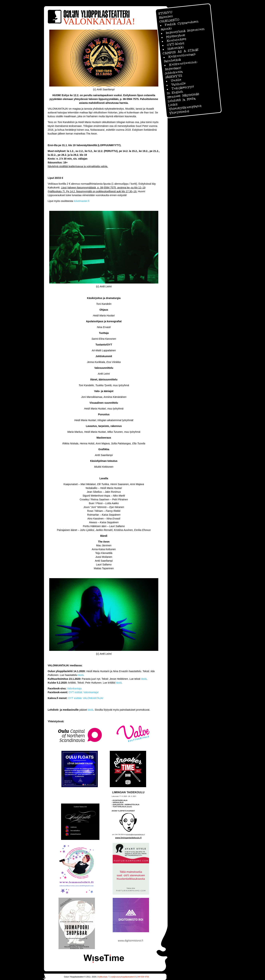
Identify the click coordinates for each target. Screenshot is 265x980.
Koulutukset (176, 40)
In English (175, 92)
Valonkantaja (74, 688)
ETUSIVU (165, 13)
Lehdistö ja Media (182, 100)
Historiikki (175, 48)
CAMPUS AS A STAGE (180, 52)
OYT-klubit (175, 44)
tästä (81, 675)
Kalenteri (166, 17)
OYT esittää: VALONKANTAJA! (86, 698)
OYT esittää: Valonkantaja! (84, 692)
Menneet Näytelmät (183, 96)
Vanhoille (178, 84)
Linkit (173, 105)
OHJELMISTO (169, 20)
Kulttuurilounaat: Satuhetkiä (180, 58)
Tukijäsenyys (182, 88)
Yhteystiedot (179, 112)
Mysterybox (176, 36)
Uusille (176, 80)
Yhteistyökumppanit (185, 107)
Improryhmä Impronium (185, 31)
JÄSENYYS (173, 76)
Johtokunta (174, 72)
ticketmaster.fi (82, 201)
